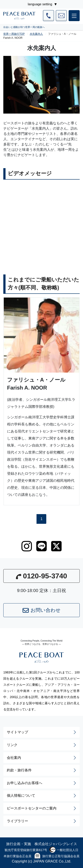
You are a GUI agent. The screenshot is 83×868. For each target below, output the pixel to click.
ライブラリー (42, 821)
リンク (42, 745)
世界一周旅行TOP (14, 34)
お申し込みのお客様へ (42, 783)
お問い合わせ (42, 611)
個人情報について (42, 796)
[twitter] (56, 546)
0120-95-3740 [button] (41, 576)
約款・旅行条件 (42, 770)
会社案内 (42, 758)
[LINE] (41, 546)
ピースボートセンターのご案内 (42, 808)
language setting (40, 4)
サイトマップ (42, 732)
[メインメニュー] (74, 16)
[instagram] (27, 546)
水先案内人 (36, 34)
